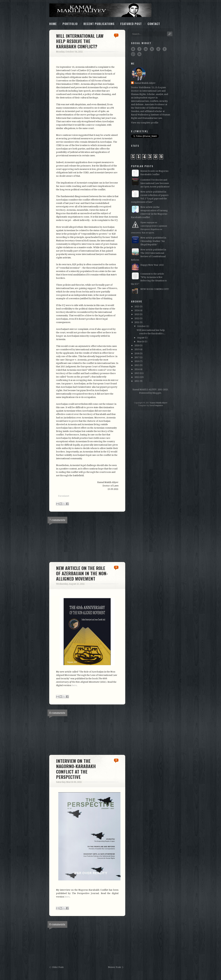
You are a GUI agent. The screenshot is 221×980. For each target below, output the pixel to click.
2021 (137, 322)
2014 (137, 369)
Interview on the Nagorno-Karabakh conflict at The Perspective (76, 769)
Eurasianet (64, 496)
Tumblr (165, 49)
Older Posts (58, 967)
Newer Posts (115, 967)
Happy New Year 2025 (152, 265)
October (142, 326)
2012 (137, 377)
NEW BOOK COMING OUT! (155, 289)
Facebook (139, 49)
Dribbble (133, 49)
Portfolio (70, 24)
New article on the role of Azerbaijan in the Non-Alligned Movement (82, 573)
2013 (137, 373)
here (74, 685)
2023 (137, 314)
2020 (137, 345)
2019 (137, 349)
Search (170, 34)
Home (53, 24)
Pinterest (133, 54)
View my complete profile (145, 123)
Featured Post (131, 24)
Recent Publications (99, 24)
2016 (137, 361)
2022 (137, 318)
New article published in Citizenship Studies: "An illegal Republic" (153, 241)
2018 (137, 353)
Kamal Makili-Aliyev (145, 83)
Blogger (157, 393)
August (141, 338)
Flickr (146, 49)
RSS (139, 54)
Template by (151, 405)
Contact (154, 24)
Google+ (158, 49)
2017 (137, 357)
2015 (137, 365)
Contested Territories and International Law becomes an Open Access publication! (155, 183)
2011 (137, 381)
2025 (137, 306)
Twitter (152, 49)
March (141, 342)
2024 (137, 310)
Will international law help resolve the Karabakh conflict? (80, 41)
